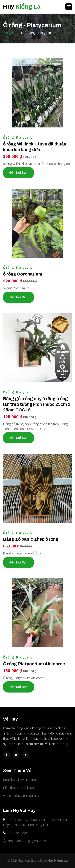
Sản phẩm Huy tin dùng (19, 780)
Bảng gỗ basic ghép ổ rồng (31, 539)
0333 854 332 (15, 833)
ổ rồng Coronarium (23, 274)
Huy (22, 7)
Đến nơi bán (18, 173)
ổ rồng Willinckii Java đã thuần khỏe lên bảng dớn (35, 147)
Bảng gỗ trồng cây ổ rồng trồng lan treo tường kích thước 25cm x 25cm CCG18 (37, 404)
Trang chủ (11, 33)
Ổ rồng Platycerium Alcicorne (34, 664)
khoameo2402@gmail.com (24, 841)
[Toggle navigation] (69, 7)
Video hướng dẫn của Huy (21, 796)
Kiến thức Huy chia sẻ (18, 788)
